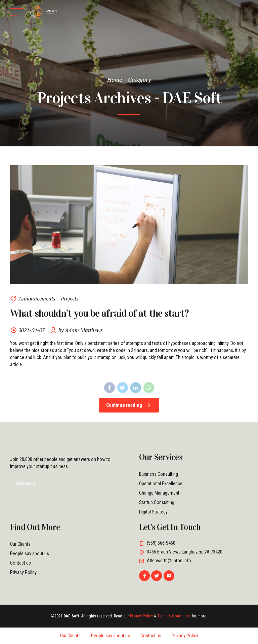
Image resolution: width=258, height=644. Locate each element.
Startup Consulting (157, 502)
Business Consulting (159, 474)
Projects (70, 298)
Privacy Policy (23, 572)
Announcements (37, 298)
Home (115, 79)
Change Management (159, 493)
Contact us (20, 563)
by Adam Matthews (81, 330)
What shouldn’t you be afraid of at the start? (99, 314)
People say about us (30, 553)
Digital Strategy (153, 512)
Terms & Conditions (174, 616)
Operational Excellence (161, 484)
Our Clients (20, 544)
